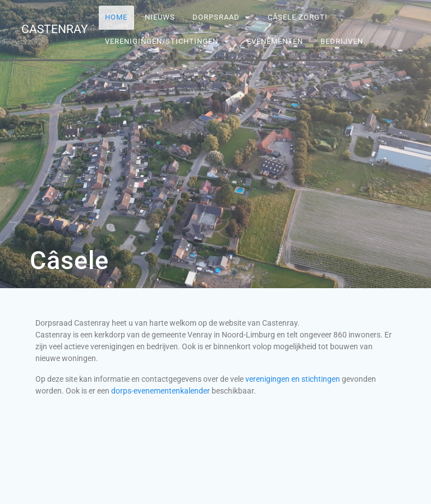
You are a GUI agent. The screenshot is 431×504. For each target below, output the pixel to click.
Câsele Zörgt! (298, 17)
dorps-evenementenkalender (161, 391)
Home (117, 17)
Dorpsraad (216, 17)
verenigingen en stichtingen (292, 379)
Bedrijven (342, 41)
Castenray (55, 29)
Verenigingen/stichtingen (162, 41)
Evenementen (275, 41)
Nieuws (160, 17)
